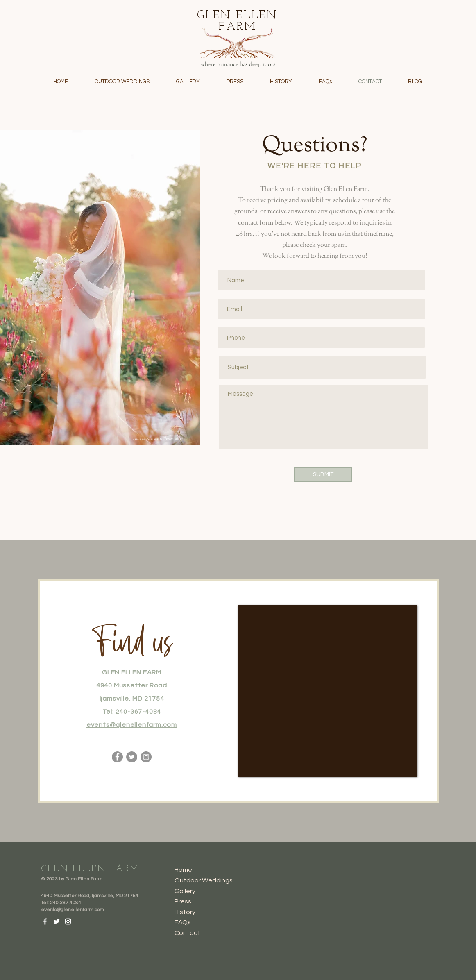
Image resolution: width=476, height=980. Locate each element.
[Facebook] (117, 757)
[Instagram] (146, 757)
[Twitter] (132, 757)
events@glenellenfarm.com (132, 725)
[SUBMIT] (323, 475)
